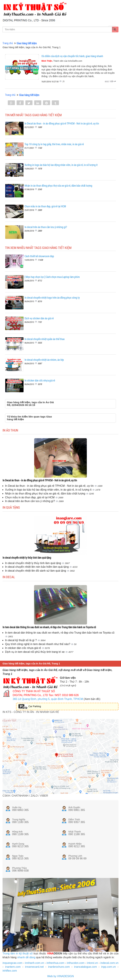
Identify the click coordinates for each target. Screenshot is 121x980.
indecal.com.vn (109, 963)
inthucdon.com (76, 963)
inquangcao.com (12, 963)
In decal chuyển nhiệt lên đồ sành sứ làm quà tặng (36, 571)
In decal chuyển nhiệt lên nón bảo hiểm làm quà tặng (37, 567)
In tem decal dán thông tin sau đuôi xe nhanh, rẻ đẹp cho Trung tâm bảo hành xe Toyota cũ (49, 627)
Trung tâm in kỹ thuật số (18, 953)
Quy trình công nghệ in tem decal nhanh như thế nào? (38, 644)
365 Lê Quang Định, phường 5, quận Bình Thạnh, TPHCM (48, 699)
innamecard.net (34, 967)
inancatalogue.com (85, 967)
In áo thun (10, 430)
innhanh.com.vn (34, 963)
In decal (9, 577)
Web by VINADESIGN (60, 976)
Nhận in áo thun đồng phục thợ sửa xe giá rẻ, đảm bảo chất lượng (58, 186)
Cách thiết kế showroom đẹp (39, 256)
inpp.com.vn (108, 967)
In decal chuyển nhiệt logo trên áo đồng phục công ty (52, 298)
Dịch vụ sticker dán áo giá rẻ (39, 318)
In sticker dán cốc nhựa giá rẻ (40, 380)
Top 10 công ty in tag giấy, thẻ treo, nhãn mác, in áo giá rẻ (54, 144)
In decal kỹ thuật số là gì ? (21, 640)
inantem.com (13, 967)
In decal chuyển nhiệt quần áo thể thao (45, 339)
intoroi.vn (92, 963)
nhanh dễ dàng (26, 957)
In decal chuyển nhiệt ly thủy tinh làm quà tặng (27, 558)
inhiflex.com (10, 971)
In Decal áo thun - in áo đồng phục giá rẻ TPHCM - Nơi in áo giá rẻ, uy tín (62, 123)
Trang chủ (8, 43)
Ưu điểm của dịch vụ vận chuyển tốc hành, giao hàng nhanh (72, 56)
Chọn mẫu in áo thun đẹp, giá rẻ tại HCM (45, 206)
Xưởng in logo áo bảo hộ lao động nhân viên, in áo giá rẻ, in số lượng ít (61, 165)
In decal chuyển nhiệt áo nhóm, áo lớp (44, 360)
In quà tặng (11, 507)
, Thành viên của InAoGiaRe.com (62, 61)
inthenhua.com (55, 963)
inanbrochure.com (59, 967)
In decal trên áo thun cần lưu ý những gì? (46, 227)
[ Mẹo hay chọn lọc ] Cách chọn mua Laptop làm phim (52, 277)
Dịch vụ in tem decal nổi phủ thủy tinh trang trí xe (35, 652)
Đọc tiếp (110, 82)
